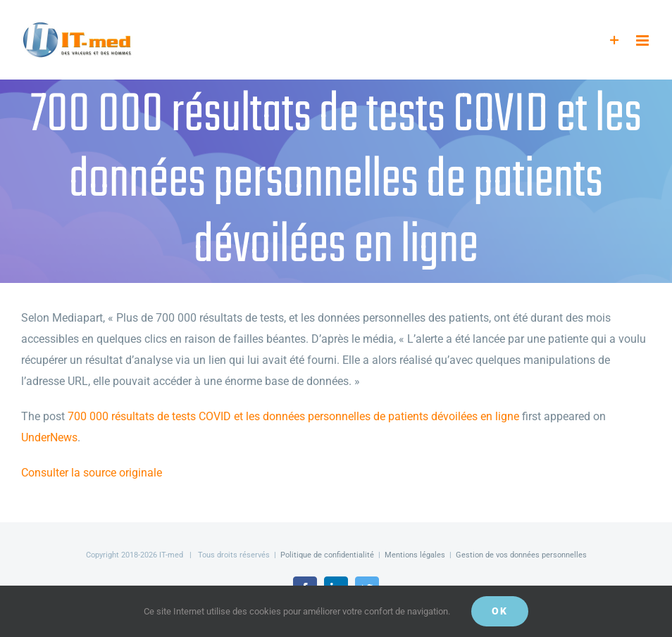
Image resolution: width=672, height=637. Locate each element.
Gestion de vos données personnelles (521, 555)
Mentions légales (415, 555)
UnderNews (49, 437)
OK (500, 611)
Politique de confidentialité (327, 555)
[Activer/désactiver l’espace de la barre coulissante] (615, 40)
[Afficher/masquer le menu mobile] (643, 40)
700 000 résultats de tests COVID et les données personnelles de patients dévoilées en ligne (293, 416)
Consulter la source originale (92, 473)
